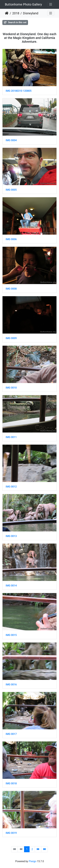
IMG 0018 (11, 783)
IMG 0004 (11, 140)
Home (7, 13)
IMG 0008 (11, 289)
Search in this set (15, 22)
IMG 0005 (11, 190)
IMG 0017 (11, 734)
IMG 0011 (11, 437)
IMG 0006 (11, 239)
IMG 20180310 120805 (19, 91)
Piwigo (33, 861)
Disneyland (31, 13)
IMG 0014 (11, 586)
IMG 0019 (11, 833)
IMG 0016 (11, 685)
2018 (16, 13)
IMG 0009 (11, 338)
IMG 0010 (11, 388)
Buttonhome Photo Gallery (23, 4)
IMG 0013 (11, 536)
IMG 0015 (11, 635)
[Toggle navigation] (51, 4)
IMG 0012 (11, 487)
